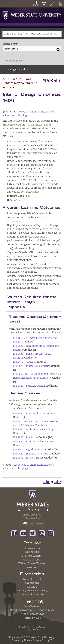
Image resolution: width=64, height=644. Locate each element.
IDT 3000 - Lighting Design (29, 450)
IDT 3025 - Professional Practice (32, 366)
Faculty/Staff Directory (32, 591)
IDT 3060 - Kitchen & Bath (28, 458)
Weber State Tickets (32, 563)
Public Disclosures (32, 614)
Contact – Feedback (33, 524)
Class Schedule (32, 579)
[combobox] (32, 34)
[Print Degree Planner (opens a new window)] (44, 80)
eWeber (32, 567)
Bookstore (32, 552)
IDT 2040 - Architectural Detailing (33, 430)
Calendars (32, 583)
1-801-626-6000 (33, 518)
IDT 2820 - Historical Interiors (31, 454)
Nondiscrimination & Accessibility (32, 610)
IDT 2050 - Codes (23, 362)
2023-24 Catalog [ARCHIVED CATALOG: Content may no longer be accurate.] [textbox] (33, 34)
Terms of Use (32, 618)
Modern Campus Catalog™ (38, 640)
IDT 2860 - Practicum (25, 438)
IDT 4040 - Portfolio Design (29, 386)
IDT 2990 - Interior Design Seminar (34, 442)
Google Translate (32, 630)
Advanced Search (14, 61)
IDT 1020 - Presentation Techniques (34, 414)
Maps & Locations (32, 595)
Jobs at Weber (32, 560)
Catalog (32, 587)
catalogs (16, 637)
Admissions (32, 548)
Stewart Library (32, 556)
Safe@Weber (32, 606)
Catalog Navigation (17, 70)
